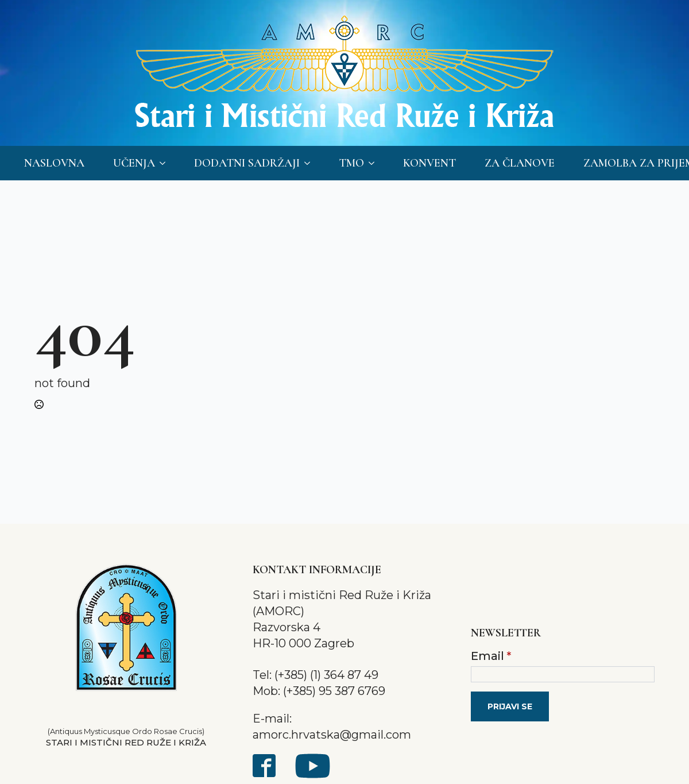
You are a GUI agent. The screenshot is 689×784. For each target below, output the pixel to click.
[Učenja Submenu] (166, 163)
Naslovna (54, 163)
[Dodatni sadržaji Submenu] (311, 163)
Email (491, 656)
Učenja (134, 163)
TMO (351, 163)
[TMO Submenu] (375, 163)
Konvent (429, 163)
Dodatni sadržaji (247, 163)
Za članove (520, 163)
